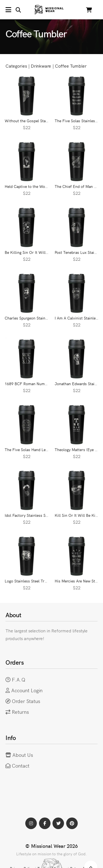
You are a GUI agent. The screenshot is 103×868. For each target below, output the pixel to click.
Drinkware (41, 66)
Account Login (27, 690)
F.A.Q (19, 679)
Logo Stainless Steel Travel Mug (32, 581)
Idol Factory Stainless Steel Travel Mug (38, 515)
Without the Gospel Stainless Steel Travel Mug (45, 121)
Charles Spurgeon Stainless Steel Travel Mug (43, 318)
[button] (13, 10)
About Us (23, 755)
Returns (20, 712)
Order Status (26, 701)
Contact (21, 766)
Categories (16, 66)
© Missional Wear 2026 (51, 846)
